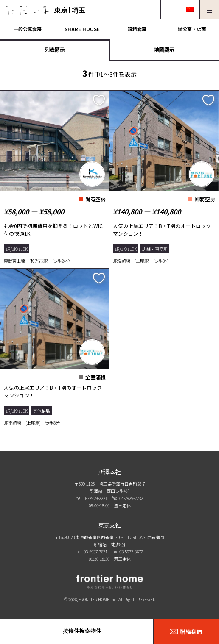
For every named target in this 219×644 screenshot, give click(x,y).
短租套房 (137, 29)
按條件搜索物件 (82, 631)
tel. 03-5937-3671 (92, 551)
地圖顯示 (164, 49)
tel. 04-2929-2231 (92, 498)
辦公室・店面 (192, 29)
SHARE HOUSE (82, 29)
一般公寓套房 (28, 29)
